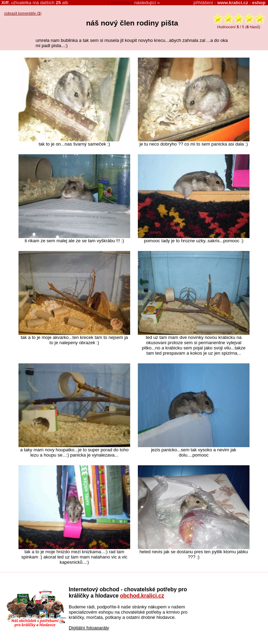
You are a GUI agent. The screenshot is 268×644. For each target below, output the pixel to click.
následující (145, 3)
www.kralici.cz (233, 3)
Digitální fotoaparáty (89, 628)
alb (62, 3)
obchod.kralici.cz (142, 596)
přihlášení (203, 3)
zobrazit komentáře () (23, 13)
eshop (259, 3)
